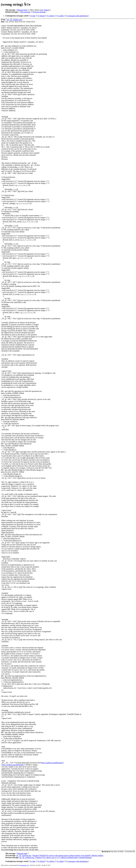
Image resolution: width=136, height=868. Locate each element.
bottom (46, 10)
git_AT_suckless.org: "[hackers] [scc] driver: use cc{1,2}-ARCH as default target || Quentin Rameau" (56, 858)
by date (33, 16)
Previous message (39, 12)
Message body (22, 10)
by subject (51, 16)
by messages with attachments (77, 16)
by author (60, 16)
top (42, 10)
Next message (25, 12)
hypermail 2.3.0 (24, 865)
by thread (41, 16)
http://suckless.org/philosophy (52, 763)
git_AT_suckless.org (14, 20)
